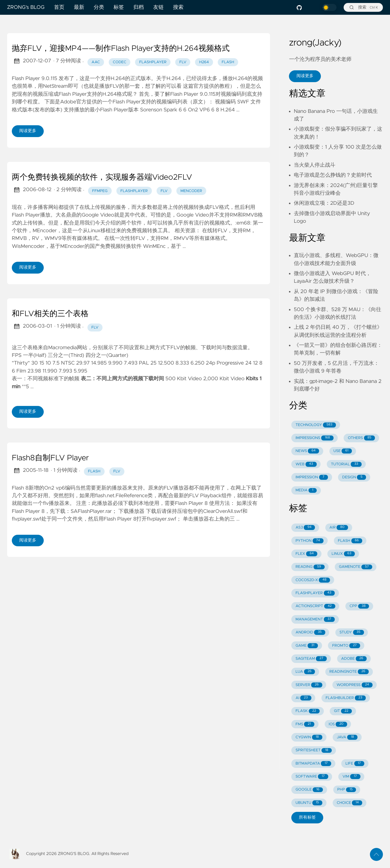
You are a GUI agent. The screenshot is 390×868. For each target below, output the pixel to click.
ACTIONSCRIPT (315, 606)
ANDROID (310, 632)
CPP (359, 606)
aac (96, 62)
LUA (305, 672)
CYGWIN (309, 737)
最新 (79, 7)
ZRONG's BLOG (26, 7)
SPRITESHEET (314, 751)
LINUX (343, 554)
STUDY (352, 632)
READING (310, 567)
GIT (343, 711)
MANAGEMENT (315, 619)
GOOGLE (309, 790)
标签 (119, 7)
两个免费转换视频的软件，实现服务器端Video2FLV (102, 178)
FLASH (350, 541)
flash (228, 62)
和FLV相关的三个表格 (50, 314)
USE (343, 451)
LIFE (355, 764)
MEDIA (306, 491)
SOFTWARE (312, 777)
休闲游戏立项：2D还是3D (324, 203)
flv (183, 62)
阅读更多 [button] (305, 76)
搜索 (178, 7)
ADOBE (354, 659)
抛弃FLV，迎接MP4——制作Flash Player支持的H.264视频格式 (121, 49)
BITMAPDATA (313, 764)
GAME (307, 646)
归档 (138, 7)
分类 (99, 7)
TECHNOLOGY (316, 425)
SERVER (309, 685)
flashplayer (153, 62)
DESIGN (354, 477)
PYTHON (309, 541)
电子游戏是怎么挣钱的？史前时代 (333, 175)
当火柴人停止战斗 (315, 165)
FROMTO (346, 646)
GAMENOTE (356, 567)
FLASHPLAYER (315, 593)
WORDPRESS (355, 685)
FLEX (306, 554)
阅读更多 (28, 131)
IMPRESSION (312, 477)
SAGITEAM (311, 659)
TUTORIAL (346, 464)
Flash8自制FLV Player (50, 458)
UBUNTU (309, 803)
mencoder (191, 191)
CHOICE (350, 803)
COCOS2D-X (313, 580)
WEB (306, 464)
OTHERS (361, 438)
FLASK (308, 711)
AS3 (305, 528)
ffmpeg (100, 191)
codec (120, 62)
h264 (204, 62)
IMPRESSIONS (315, 438)
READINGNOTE (349, 672)
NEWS (307, 451)
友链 (159, 7)
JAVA (347, 737)
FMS (305, 724)
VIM (351, 777)
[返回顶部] (376, 854)
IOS (338, 724)
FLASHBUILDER (346, 698)
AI (303, 698)
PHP (347, 790)
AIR (339, 528)
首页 (59, 7)
